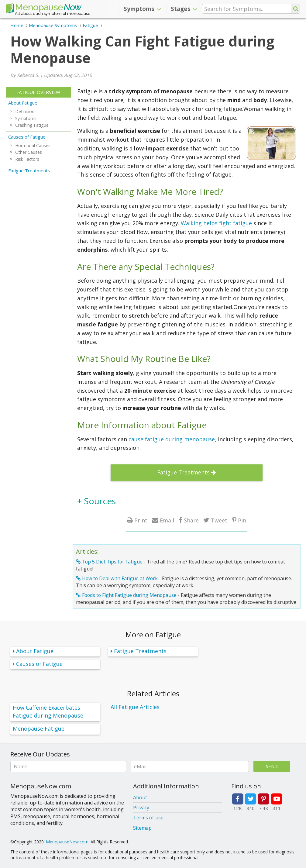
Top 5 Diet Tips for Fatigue (112, 562)
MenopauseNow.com (67, 842)
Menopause (43, 9)
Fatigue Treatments (29, 170)
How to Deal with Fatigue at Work (120, 578)
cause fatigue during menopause (172, 439)
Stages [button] (184, 9)
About (140, 797)
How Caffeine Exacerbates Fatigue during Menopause (48, 712)
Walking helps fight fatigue (216, 223)
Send (272, 766)
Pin (242, 520)
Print (141, 520)
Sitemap (142, 828)
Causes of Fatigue (27, 137)
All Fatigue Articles (135, 707)
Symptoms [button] (142, 9)
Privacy (141, 808)
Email (167, 520)
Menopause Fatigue (39, 728)
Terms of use (148, 818)
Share (191, 520)
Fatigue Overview (38, 92)
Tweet (219, 520)
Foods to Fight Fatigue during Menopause (129, 595)
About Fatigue (23, 103)
